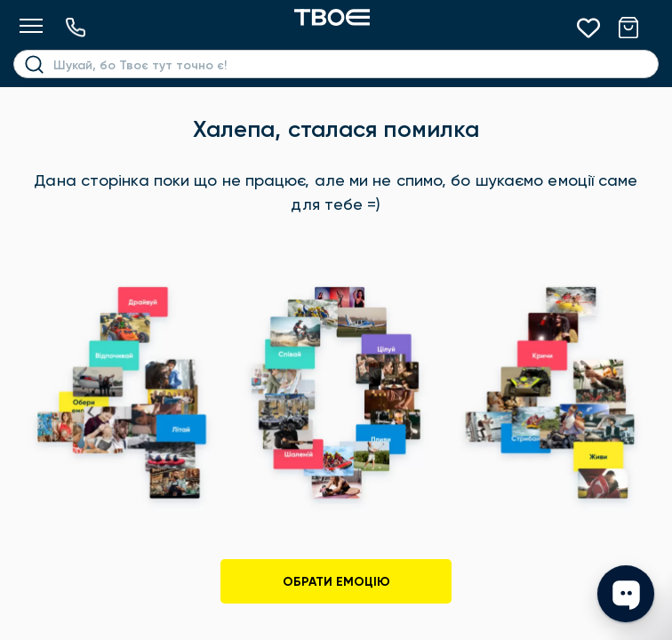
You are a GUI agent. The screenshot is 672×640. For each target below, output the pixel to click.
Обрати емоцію (336, 582)
